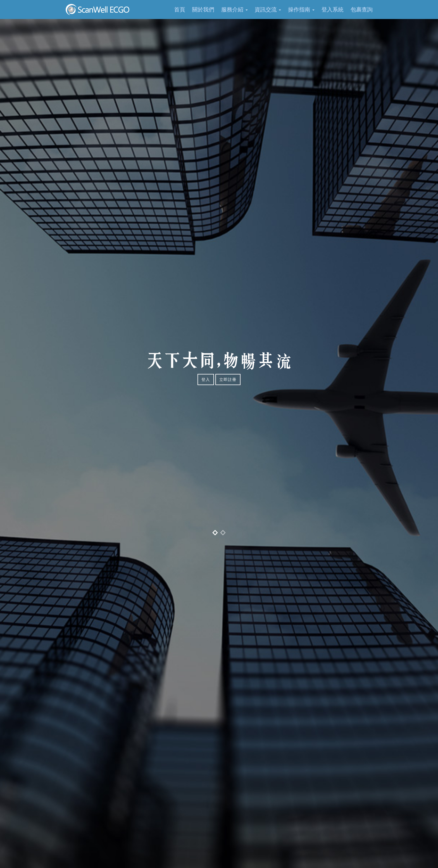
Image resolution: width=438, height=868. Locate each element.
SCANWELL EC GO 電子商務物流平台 (98, 10)
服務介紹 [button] (235, 10)
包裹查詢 (362, 10)
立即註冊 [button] (228, 380)
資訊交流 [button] (268, 10)
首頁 (180, 10)
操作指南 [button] (301, 10)
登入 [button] (206, 380)
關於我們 (203, 10)
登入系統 (333, 10)
